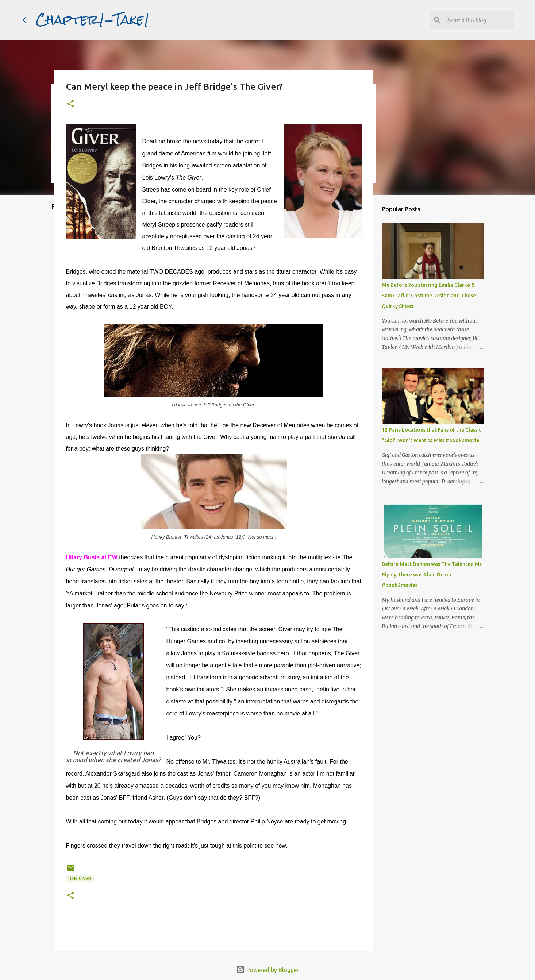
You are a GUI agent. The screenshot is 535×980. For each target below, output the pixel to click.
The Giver (80, 878)
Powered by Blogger (267, 970)
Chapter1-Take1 (93, 20)
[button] (70, 104)
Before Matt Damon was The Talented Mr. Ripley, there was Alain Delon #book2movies (432, 575)
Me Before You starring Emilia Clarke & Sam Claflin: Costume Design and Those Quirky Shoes (429, 296)
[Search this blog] (476, 20)
